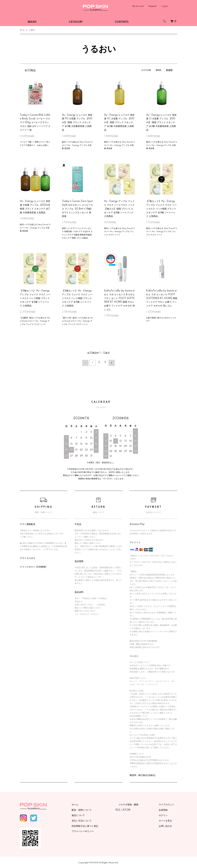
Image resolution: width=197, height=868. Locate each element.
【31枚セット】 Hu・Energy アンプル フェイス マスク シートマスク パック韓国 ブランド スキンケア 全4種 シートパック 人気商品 (77, 298)
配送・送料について (97, 809)
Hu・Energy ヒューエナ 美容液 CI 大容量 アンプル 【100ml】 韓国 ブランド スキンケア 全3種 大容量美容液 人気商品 (161, 123)
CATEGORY (76, 22)
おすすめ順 (144, 70)
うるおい (34, 30)
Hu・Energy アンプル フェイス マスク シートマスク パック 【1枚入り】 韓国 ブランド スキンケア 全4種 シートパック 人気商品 (119, 209)
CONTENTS (122, 22)
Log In (165, 6)
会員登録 (166, 809)
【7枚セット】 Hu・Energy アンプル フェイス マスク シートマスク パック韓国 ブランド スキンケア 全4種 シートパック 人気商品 (161, 209)
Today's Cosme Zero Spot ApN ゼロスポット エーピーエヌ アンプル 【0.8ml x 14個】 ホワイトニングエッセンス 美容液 (77, 209)
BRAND (32, 22)
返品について (94, 814)
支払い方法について (97, 820)
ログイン (166, 814)
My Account (138, 6)
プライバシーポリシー (98, 830)
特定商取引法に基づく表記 (100, 825)
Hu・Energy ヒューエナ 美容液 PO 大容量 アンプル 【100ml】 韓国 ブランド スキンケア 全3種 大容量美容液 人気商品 (77, 123)
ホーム (23, 30)
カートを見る (168, 820)
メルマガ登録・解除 (138, 804)
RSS (130, 809)
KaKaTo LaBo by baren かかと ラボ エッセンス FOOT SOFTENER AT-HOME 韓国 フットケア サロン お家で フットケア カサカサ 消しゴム (162, 298)
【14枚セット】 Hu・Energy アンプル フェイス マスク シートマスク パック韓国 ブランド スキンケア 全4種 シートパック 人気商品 (35, 298)
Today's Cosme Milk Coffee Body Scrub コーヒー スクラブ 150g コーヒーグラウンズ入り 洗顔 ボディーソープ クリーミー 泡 (35, 123)
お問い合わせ (168, 825)
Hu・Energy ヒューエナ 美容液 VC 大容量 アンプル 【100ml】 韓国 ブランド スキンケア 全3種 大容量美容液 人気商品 (119, 123)
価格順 (158, 70)
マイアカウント (170, 804)
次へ (111, 362)
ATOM (139, 809)
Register (153, 6)
